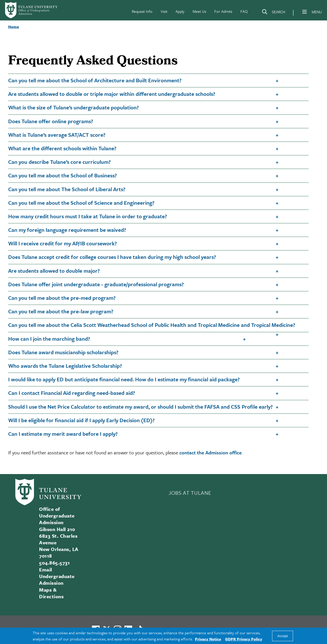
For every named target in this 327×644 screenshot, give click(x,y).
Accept (283, 636)
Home (14, 27)
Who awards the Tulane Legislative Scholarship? (65, 366)
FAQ (244, 11)
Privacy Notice (208, 639)
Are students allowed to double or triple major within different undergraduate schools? (112, 94)
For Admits (223, 11)
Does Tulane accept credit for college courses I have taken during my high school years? (112, 257)
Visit (164, 11)
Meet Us (199, 11)
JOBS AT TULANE (190, 493)
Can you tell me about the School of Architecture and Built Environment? (95, 80)
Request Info (142, 11)
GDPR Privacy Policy (244, 639)
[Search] (273, 13)
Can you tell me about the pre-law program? (61, 311)
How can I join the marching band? (49, 339)
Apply (180, 11)
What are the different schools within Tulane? (62, 148)
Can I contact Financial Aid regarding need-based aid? (72, 393)
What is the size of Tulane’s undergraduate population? (74, 107)
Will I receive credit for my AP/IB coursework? (63, 243)
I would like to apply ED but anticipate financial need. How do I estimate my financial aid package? (124, 379)
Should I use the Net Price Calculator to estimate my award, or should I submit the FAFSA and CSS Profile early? (141, 407)
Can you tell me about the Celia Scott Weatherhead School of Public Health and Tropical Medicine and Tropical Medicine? (152, 325)
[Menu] (305, 12)
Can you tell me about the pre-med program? (62, 298)
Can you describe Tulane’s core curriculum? (60, 162)
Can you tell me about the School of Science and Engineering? (81, 203)
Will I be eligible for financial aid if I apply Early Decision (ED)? (81, 420)
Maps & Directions (51, 593)
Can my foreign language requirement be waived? (67, 230)
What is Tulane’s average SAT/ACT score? (57, 135)
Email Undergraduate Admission (57, 576)
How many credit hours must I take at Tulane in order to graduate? (88, 216)
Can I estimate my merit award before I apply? (63, 434)
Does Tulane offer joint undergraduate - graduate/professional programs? (96, 284)
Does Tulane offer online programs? (51, 121)
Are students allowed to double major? (54, 271)
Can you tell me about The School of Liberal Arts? (67, 189)
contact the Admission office (211, 452)
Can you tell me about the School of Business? (63, 175)
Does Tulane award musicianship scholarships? (63, 352)
